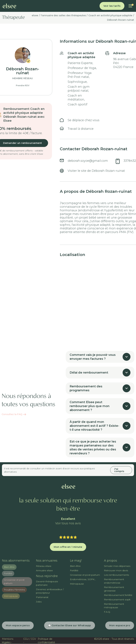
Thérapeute (13, 18)
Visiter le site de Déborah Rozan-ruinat (96, 171)
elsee (35, 15)
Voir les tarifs (112, 6)
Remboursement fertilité (118, 595)
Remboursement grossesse (114, 589)
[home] (9, 6)
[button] (130, 6)
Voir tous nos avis (68, 523)
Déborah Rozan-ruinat (121, 20)
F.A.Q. (107, 612)
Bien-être (9, 567)
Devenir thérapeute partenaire (47, 583)
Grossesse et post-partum (85, 575)
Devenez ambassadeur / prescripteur (50, 591)
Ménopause (11, 596)
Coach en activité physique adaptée (110, 15)
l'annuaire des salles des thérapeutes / (64, 15)
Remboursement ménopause (114, 606)
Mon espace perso (18, 625)
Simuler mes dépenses (117, 566)
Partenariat (42, 597)
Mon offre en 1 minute (68, 547)
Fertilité (8, 573)
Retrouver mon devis (116, 570)
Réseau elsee (44, 566)
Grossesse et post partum (14, 582)
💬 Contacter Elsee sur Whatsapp (70, 625)
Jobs (39, 602)
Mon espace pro (120, 625)
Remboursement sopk (117, 600)
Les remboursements (116, 575)
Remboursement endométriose (114, 581)
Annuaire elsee (44, 570)
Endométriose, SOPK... (83, 579)
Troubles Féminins (14, 590)
